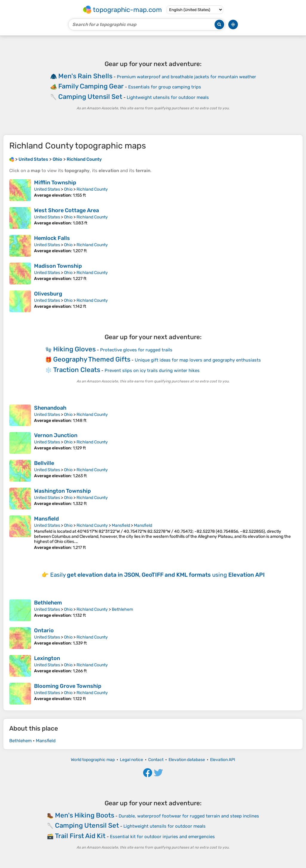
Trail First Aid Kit (80, 836)
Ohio (68, 189)
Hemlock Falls (52, 238)
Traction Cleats (77, 370)
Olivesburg (48, 294)
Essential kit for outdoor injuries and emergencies (162, 837)
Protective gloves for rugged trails (136, 350)
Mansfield (46, 519)
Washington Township (62, 491)
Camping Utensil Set (87, 825)
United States (47, 189)
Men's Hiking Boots (85, 815)
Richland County (92, 189)
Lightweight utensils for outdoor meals (165, 826)
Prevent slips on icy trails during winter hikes (152, 371)
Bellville (44, 463)
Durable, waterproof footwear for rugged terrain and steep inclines (189, 816)
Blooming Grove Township (68, 686)
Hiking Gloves (74, 349)
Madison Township (58, 266)
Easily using (157, 575)
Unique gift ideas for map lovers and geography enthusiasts (198, 360)
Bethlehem (48, 603)
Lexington (47, 658)
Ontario (44, 630)
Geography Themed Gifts (92, 359)
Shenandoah (50, 408)
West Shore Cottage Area (66, 210)
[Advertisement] (153, 85)
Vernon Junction (56, 435)
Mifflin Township (55, 183)
